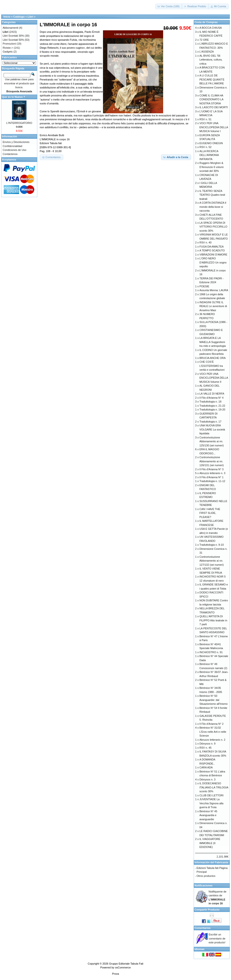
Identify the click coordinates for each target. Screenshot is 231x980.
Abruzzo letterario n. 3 (212, 473)
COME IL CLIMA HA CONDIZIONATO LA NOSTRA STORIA (211, 99)
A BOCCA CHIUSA (211, 28)
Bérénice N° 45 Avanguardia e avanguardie (208, 815)
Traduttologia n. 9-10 (212, 545)
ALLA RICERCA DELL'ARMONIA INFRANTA (209, 155)
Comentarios (202, 928)
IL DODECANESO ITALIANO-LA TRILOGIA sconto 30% (214, 787)
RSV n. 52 (205, 147)
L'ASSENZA (207, 52)
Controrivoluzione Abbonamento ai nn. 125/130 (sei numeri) (212, 441)
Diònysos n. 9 (208, 744)
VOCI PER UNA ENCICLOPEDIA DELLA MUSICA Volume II (214, 378)
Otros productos (206, 876)
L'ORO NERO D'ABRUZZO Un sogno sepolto (213, 262)
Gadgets (8, 52)
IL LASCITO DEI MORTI (214, 107)
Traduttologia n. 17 (210, 422)
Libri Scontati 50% (13, 40)
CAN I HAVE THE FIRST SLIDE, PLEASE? (210, 513)
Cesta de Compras (206, 22)
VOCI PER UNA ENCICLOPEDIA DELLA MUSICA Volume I (214, 127)
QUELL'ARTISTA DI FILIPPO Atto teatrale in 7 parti (213, 620)
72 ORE (204, 40)
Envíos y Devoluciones (16, 142)
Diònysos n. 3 (208, 779)
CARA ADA (206, 767)
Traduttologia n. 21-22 (212, 406)
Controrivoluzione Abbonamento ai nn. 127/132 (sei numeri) (212, 561)
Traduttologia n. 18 (210, 402)
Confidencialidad (12, 146)
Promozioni (9, 44)
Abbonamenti (10, 28)
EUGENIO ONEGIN (211, 143)
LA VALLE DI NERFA (212, 394)
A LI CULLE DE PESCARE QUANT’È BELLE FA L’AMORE (212, 79)
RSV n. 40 (205, 242)
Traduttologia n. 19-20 (212, 409)
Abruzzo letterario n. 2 (212, 740)
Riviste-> (8, 48)
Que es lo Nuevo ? (13, 97)
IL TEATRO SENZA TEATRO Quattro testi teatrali (212, 195)
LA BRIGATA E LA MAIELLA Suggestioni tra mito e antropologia (213, 342)
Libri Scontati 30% (13, 36)
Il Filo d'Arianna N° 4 (212, 398)
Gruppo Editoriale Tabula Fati (126, 964)
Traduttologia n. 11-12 (212, 481)
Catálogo (19, 17)
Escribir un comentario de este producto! (217, 938)
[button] (169, 6)
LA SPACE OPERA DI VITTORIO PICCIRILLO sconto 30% (213, 227)
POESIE (204, 286)
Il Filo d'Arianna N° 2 (212, 724)
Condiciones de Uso (14, 150)
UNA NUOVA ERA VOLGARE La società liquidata (212, 429)
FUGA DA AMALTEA (212, 247)
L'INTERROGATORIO (19, 123)
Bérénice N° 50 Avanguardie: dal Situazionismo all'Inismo (214, 700)
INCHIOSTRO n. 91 (211, 652)
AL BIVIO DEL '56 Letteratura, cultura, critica (211, 60)
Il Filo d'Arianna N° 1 (212, 477)
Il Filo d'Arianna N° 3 (212, 469)
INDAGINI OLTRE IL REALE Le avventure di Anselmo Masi (213, 306)
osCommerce (123, 967)
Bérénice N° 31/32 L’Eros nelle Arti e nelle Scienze (213, 732)
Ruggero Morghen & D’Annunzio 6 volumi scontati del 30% (212, 167)
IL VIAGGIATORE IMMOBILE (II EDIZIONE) (210, 843)
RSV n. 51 (205, 119)
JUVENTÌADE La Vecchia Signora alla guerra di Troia (212, 803)
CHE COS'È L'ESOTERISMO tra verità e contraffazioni (212, 366)
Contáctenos (10, 154)
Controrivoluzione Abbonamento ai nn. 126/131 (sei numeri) (212, 461)
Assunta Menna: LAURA (214, 290)
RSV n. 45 (205, 748)
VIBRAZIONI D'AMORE (213, 255)
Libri (30, 17)
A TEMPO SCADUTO (212, 250)
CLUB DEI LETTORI (212, 795)
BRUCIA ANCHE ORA (213, 358)
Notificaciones (203, 886)
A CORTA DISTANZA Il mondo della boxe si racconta (213, 207)
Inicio (7, 17)
